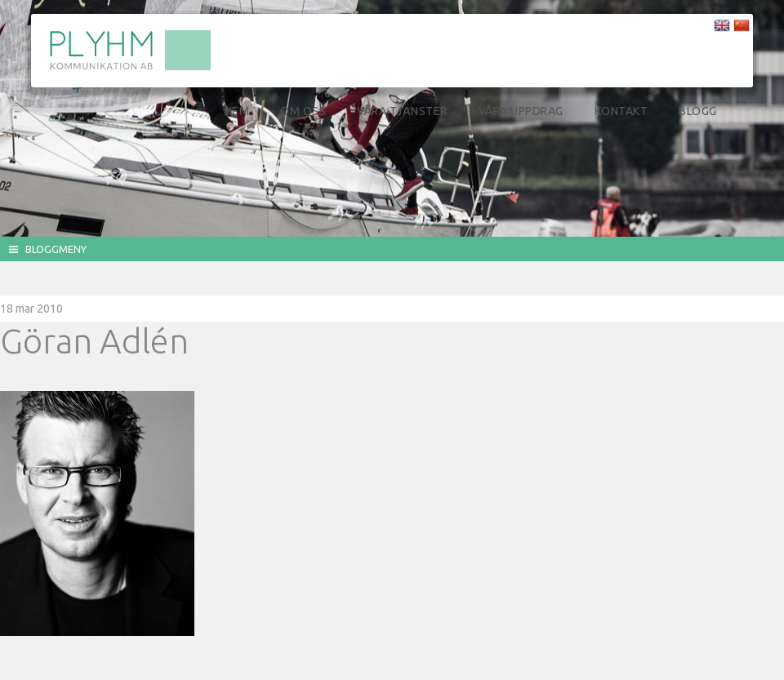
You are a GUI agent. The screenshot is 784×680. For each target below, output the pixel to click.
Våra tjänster (402, 111)
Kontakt (621, 111)
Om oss (303, 111)
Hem (237, 111)
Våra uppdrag (521, 111)
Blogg (698, 111)
